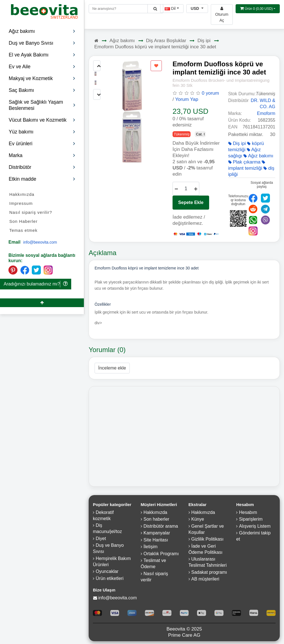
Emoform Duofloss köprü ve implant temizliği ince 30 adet (155, 47)
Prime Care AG (184, 635)
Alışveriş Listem (255, 526)
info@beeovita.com (40, 242)
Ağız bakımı (122, 41)
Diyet (101, 538)
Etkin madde (42, 179)
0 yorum (210, 93)
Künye (198, 519)
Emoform (266, 113)
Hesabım (248, 512)
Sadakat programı (209, 572)
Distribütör (42, 167)
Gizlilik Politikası (208, 539)
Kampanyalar (157, 533)
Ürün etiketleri (110, 578)
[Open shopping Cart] (258, 9)
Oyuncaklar (107, 571)
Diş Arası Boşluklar (166, 41)
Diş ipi (204, 41)
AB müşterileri (205, 579)
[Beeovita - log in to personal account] (222, 14)
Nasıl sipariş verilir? (31, 212)
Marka (42, 155)
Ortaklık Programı (161, 554)
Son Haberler (23, 221)
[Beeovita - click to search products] (155, 9)
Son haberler (156, 519)
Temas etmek (23, 230)
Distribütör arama (161, 526)
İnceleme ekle (112, 368)
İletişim (151, 547)
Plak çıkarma (244, 162)
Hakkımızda (22, 194)
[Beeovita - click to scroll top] (42, 303)
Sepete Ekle (191, 202)
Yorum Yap (187, 99)
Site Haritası (156, 540)
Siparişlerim (251, 519)
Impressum (21, 203)
